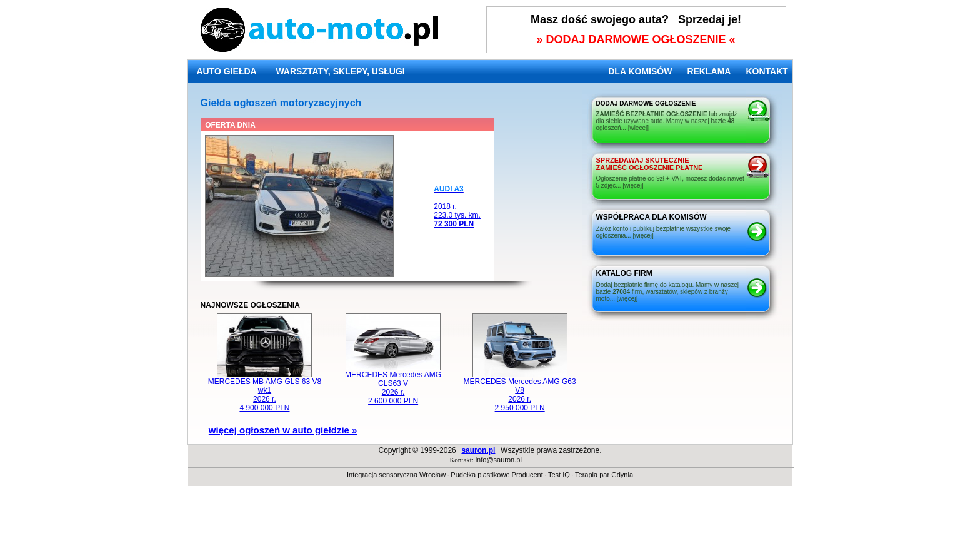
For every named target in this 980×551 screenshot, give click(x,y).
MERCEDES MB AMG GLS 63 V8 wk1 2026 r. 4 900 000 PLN (265, 391)
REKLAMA (709, 71)
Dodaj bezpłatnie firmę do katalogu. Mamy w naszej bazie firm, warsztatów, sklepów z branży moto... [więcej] (667, 292)
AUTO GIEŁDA (227, 71)
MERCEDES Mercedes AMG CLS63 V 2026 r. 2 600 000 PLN (393, 384)
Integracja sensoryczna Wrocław (396, 475)
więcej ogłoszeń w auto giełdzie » (283, 430)
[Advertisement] (490, 523)
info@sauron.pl (499, 460)
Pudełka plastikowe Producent (497, 475)
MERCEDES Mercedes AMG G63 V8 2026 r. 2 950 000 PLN (520, 391)
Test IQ (559, 475)
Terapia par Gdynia (604, 475)
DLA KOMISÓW (640, 71)
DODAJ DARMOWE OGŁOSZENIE (646, 104)
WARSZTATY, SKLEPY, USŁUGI (340, 71)
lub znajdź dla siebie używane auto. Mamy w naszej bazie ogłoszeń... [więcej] (667, 121)
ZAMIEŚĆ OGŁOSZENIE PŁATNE (650, 164)
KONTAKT (767, 71)
